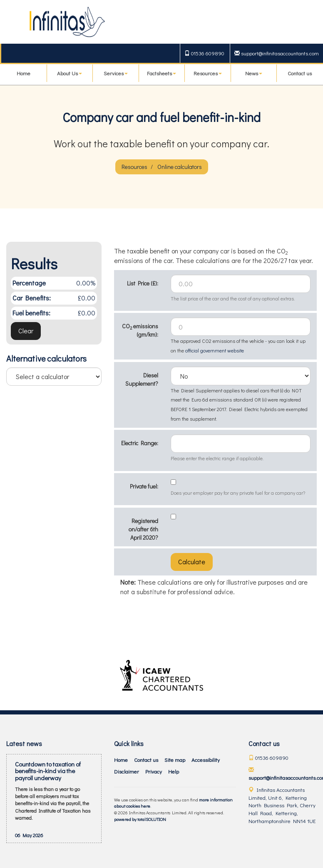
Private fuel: (144, 486)
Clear (26, 331)
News (254, 73)
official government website (215, 350)
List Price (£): (143, 283)
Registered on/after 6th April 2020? (143, 529)
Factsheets (161, 73)
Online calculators (180, 167)
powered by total (140, 819)
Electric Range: (140, 443)
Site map (175, 760)
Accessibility (206, 760)
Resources (208, 73)
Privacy (154, 771)
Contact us (300, 73)
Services (116, 73)
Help (174, 771)
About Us (70, 73)
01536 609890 (204, 53)
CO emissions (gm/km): (140, 330)
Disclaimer (127, 771)
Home (24, 73)
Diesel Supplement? (142, 379)
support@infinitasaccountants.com (277, 53)
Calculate (192, 562)
